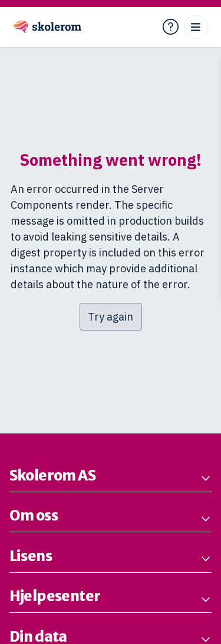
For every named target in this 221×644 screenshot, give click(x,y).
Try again (111, 317)
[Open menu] (196, 27)
